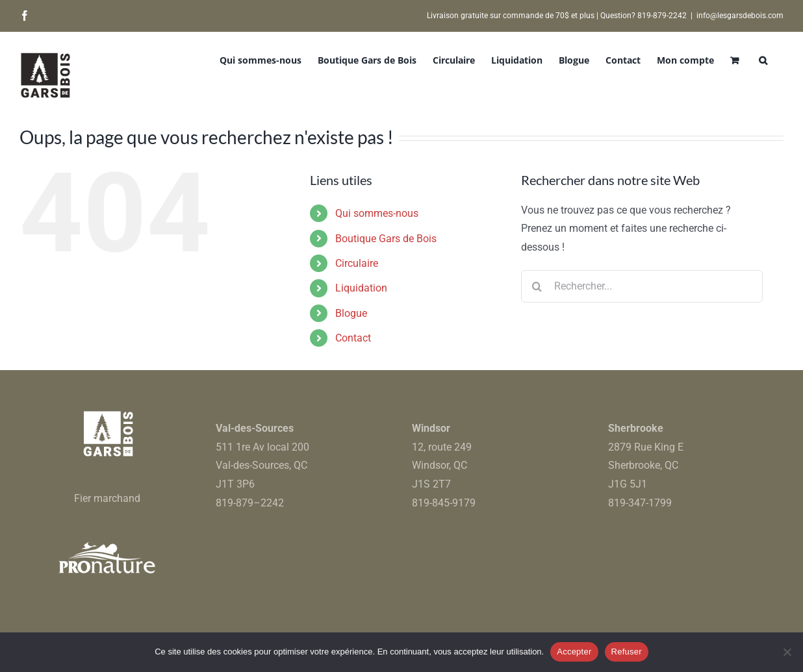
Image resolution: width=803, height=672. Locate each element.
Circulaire (357, 263)
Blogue (351, 313)
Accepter (574, 652)
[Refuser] (787, 652)
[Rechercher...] (642, 286)
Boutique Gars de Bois (386, 239)
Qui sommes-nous (377, 213)
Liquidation (361, 288)
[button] (763, 59)
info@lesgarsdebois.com (740, 16)
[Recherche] (537, 286)
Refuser (627, 652)
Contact (353, 338)
